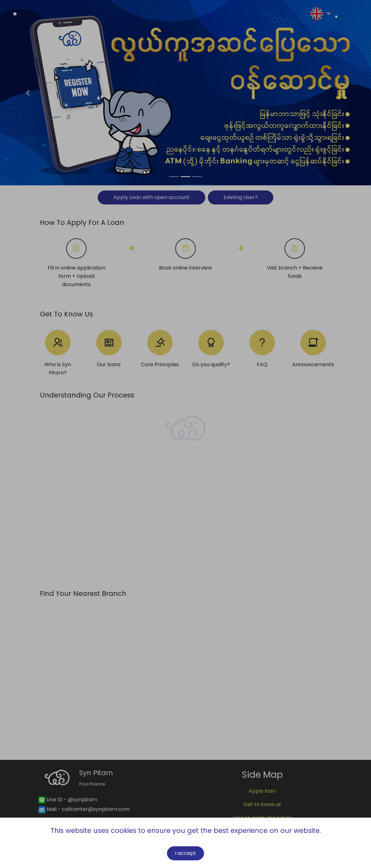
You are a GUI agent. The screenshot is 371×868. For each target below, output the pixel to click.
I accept (185, 853)
